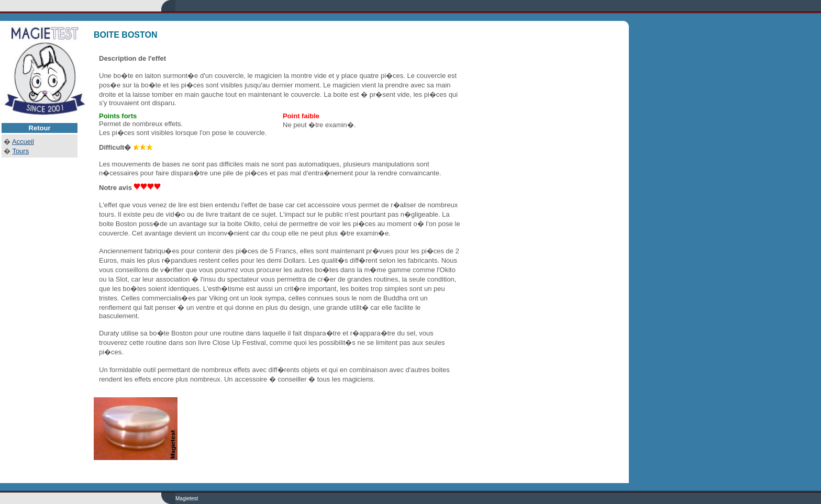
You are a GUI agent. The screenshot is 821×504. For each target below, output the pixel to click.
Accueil (23, 142)
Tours (20, 151)
